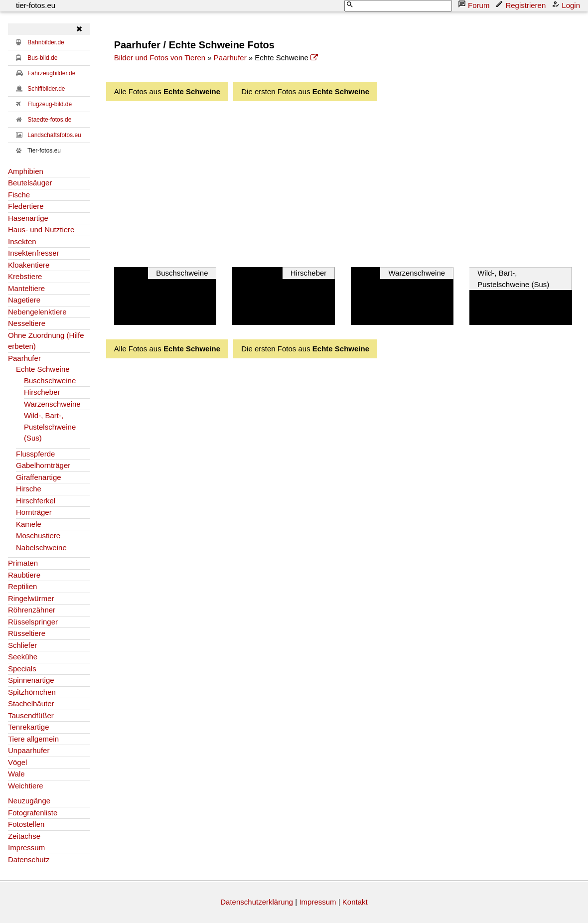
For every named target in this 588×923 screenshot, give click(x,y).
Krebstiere (25, 276)
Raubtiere (24, 575)
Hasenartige (28, 218)
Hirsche (29, 489)
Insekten (22, 241)
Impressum (26, 847)
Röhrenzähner (32, 610)
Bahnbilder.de (46, 42)
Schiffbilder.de (46, 89)
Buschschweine (50, 381)
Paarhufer (24, 358)
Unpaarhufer (29, 750)
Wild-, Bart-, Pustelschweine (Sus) (50, 427)
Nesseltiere (27, 323)
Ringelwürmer (31, 598)
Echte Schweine (43, 369)
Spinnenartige (31, 680)
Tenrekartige (29, 727)
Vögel (17, 762)
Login (567, 5)
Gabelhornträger (43, 465)
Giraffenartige (39, 477)
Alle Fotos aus (167, 91)
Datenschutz (29, 859)
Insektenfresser (34, 253)
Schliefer (22, 645)
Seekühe (23, 657)
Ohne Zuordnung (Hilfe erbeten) (46, 341)
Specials (22, 669)
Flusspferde (35, 454)
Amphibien (26, 171)
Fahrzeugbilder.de (51, 73)
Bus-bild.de (42, 58)
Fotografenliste (33, 813)
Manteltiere (26, 288)
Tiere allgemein (33, 739)
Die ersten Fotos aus (305, 91)
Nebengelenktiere (37, 312)
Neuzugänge (29, 801)
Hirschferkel (36, 501)
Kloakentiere (29, 265)
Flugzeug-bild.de (50, 104)
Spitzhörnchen (32, 692)
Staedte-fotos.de (49, 120)
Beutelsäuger (30, 183)
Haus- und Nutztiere (41, 230)
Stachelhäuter (31, 703)
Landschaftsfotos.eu (54, 135)
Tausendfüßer (31, 715)
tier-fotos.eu (36, 5)
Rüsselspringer (33, 622)
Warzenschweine (52, 404)
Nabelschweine (41, 547)
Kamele (29, 524)
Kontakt (355, 902)
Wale (16, 774)
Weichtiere (26, 786)
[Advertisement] (351, 181)
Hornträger (34, 512)
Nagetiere (24, 300)
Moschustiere (38, 536)
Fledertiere (26, 206)
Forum (475, 5)
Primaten (23, 563)
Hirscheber (42, 392)
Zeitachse (24, 836)
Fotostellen (26, 824)
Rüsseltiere (27, 633)
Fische (19, 195)
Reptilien (22, 586)
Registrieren (521, 5)
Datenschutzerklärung (257, 902)
